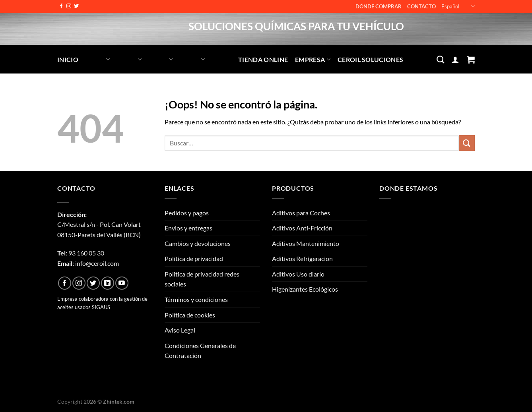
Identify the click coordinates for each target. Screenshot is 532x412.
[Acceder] (455, 60)
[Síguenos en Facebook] (61, 6)
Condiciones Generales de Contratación (200, 351)
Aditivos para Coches (301, 213)
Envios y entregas (188, 228)
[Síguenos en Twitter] (76, 6)
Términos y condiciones (196, 299)
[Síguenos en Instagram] (69, 6)
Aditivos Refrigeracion (302, 258)
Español (458, 6)
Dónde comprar (379, 6)
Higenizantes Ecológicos (305, 289)
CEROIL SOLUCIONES (370, 59)
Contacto (421, 6)
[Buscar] (440, 59)
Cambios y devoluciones (198, 243)
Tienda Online (263, 59)
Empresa (313, 59)
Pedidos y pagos (187, 213)
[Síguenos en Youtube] (122, 283)
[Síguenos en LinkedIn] (108, 283)
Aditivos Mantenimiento (306, 243)
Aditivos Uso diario (298, 274)
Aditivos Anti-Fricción (302, 228)
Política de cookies (190, 315)
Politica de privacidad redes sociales (202, 279)
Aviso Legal (180, 330)
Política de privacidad (194, 258)
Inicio (68, 59)
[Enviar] (467, 143)
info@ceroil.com (97, 263)
